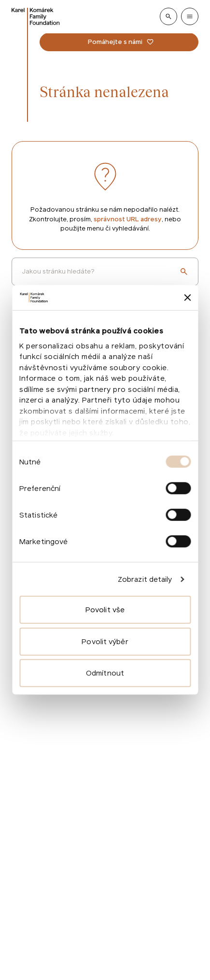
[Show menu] (190, 16)
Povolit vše (105, 610)
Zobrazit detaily (145, 579)
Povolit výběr (105, 641)
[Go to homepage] (36, 16)
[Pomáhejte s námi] (119, 42)
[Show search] (168, 16)
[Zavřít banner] (187, 298)
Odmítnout (105, 673)
